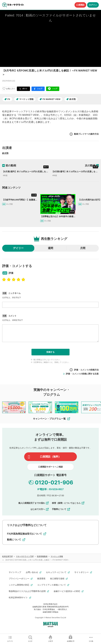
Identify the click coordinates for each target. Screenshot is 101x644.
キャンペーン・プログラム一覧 (52, 419)
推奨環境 (41, 579)
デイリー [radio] (18, 248)
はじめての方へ (40, 509)
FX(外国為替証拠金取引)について (27, 534)
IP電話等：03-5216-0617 (51, 489)
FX (9, 99)
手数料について (61, 509)
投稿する (50, 352)
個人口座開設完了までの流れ (34, 503)
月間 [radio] (83, 248)
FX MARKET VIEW (51, 99)
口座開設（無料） (50, 457)
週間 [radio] (50, 248)
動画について (16, 540)
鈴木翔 (72, 99)
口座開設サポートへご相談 (50, 467)
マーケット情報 (26, 99)
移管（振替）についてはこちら (68, 503)
